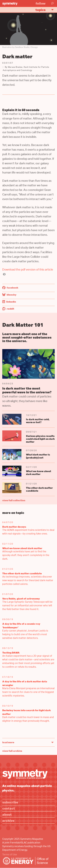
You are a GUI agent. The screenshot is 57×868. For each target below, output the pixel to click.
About (7, 814)
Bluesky (9, 295)
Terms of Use (10, 855)
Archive (8, 820)
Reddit (8, 309)
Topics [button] (46, 10)
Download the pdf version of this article (28, 270)
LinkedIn (9, 302)
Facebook (10, 288)
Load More (8, 742)
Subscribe (10, 802)
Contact (9, 808)
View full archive (12, 751)
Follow (41, 3)
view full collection (14, 500)
